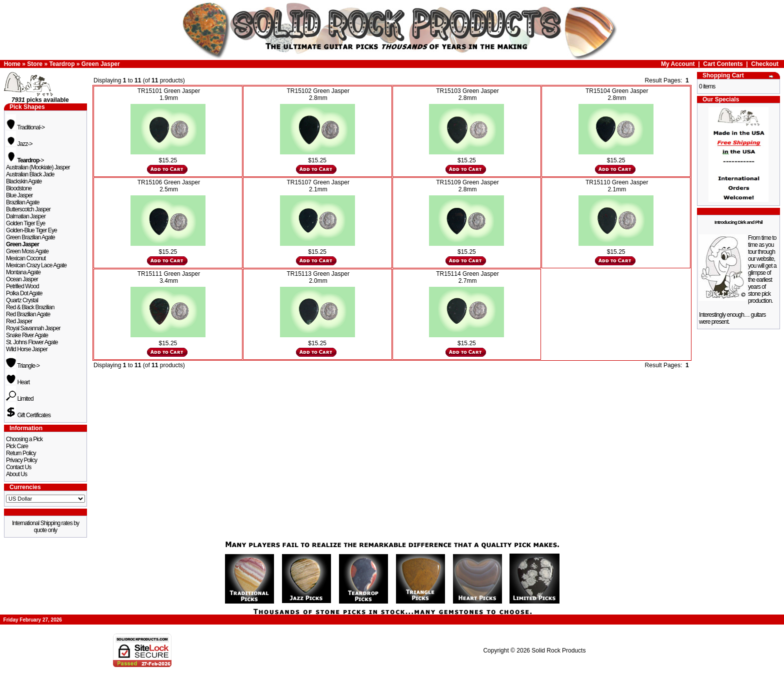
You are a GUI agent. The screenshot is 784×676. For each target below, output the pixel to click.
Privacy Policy (21, 460)
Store (35, 64)
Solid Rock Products (558, 651)
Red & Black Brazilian (30, 307)
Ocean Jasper (22, 279)
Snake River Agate (27, 335)
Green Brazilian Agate (30, 237)
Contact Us (18, 467)
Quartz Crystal (22, 300)
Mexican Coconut (26, 258)
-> (25, 160)
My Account (678, 64)
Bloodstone (19, 188)
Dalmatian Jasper (26, 216)
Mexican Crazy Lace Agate (36, 265)
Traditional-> (25, 127)
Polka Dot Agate (24, 293)
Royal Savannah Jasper (33, 328)
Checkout (765, 64)
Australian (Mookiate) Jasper (38, 167)
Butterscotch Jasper (28, 209)
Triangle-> (23, 366)
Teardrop (62, 64)
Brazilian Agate (23, 202)
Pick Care (17, 446)
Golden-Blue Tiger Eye (31, 230)
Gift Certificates (28, 415)
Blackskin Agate (24, 181)
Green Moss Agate (27, 251)
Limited (20, 399)
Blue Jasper (19, 195)
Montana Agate (23, 272)
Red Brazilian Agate (28, 314)
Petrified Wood (22, 286)
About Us (16, 474)
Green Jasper (101, 64)
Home (12, 64)
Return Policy (21, 453)
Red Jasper (19, 321)
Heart (18, 382)
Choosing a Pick (24, 439)
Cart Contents (723, 64)
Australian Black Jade (30, 174)
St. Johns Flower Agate (32, 342)
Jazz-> (19, 144)
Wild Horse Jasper (27, 349)
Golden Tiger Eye (25, 223)
